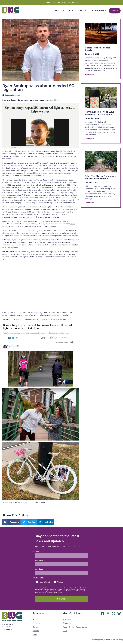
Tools (82, 11)
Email (37, 552)
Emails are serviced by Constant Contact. (51, 592)
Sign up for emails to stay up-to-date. (61, 2)
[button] (11, 522)
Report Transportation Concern (76, 627)
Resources (67, 623)
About (60, 11)
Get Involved (99, 11)
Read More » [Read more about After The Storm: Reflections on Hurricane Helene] (90, 203)
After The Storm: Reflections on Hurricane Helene (101, 177)
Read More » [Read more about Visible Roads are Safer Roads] (90, 74)
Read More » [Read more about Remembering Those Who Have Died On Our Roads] (90, 138)
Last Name (39, 569)
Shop (35, 635)
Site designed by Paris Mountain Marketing (108, 640)
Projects (36, 623)
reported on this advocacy (43, 319)
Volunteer (60, 582)
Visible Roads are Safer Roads (98, 49)
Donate (115, 11)
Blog (71, 11)
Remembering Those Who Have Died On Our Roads (100, 113)
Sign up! (61, 599)
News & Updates (45, 582)
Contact (36, 627)
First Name (39, 560)
